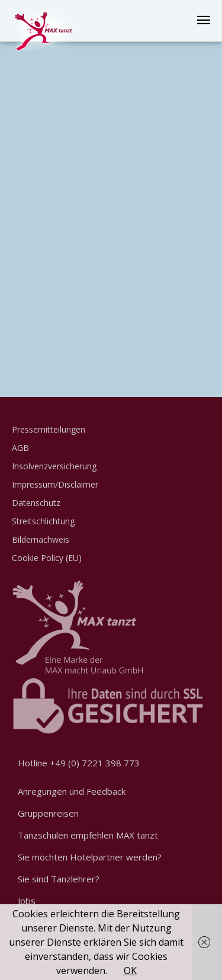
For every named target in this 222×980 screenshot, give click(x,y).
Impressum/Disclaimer (55, 484)
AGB (20, 448)
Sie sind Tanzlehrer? (59, 879)
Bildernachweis (41, 539)
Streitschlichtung (43, 521)
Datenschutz (36, 503)
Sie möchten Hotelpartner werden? (90, 857)
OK (130, 971)
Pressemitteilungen (49, 429)
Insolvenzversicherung (54, 466)
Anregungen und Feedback (72, 791)
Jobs (27, 901)
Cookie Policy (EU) (47, 558)
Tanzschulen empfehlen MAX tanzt (88, 835)
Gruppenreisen (48, 813)
